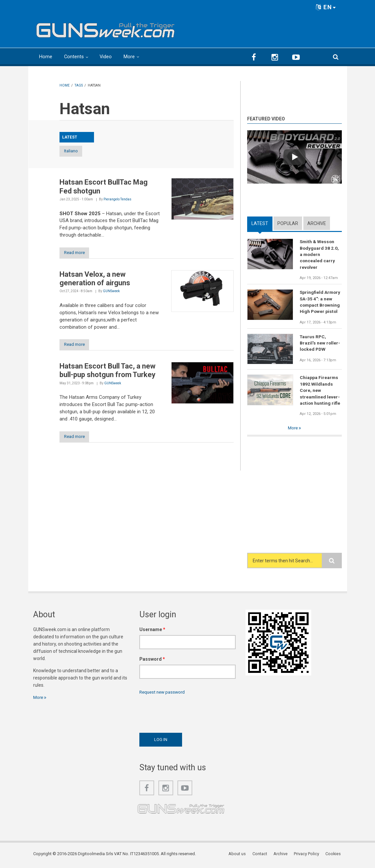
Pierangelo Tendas (117, 200)
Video (106, 57)
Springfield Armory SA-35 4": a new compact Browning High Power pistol (320, 303)
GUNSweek (111, 292)
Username (152, 632)
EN (326, 7)
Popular (288, 223)
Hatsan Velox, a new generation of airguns (95, 279)
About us (239, 856)
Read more (77, 253)
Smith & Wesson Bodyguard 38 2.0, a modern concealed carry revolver (319, 255)
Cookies (334, 856)
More (130, 57)
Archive (317, 223)
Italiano (77, 151)
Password (152, 662)
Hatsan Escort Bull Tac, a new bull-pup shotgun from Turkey (107, 372)
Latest (260, 223)
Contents (74, 57)
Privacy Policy (307, 856)
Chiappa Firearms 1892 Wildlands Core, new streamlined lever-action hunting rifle (320, 392)
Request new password (164, 694)
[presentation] (189, 714)
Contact (261, 856)
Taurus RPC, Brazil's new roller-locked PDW (320, 345)
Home (46, 57)
